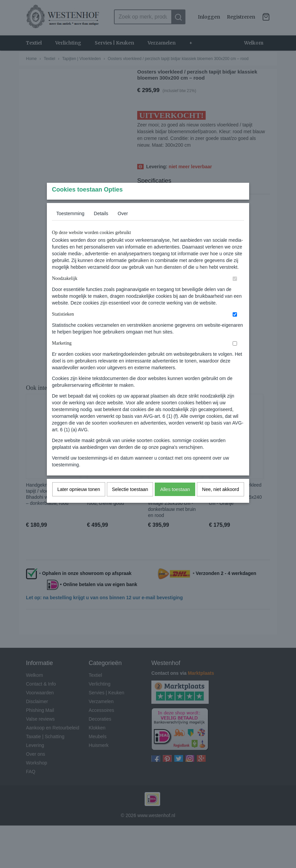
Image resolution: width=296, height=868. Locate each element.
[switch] (235, 292)
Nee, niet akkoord (220, 502)
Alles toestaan (175, 502)
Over (123, 227)
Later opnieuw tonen (79, 502)
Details (101, 227)
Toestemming (70, 227)
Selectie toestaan (130, 502)
